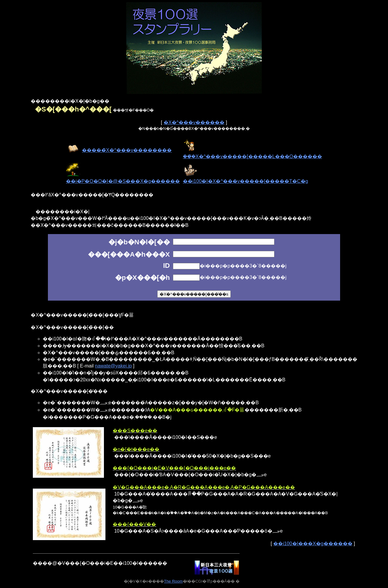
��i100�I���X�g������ (313, 544)
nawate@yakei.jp (113, 366)
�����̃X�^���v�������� (127, 150)
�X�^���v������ (194, 122)
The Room (173, 581)
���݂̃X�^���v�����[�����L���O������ (252, 156)
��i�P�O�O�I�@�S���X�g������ (123, 181)
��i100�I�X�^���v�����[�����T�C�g (246, 181)
